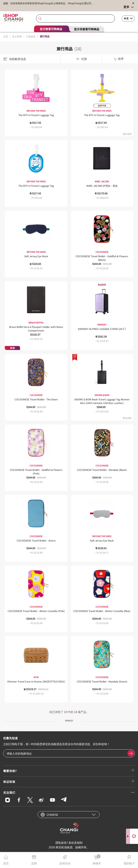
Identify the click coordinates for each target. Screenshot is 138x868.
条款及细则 (76, 843)
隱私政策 (61, 843)
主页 (6, 36)
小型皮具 (31, 36)
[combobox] (76, 19)
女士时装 (17, 36)
